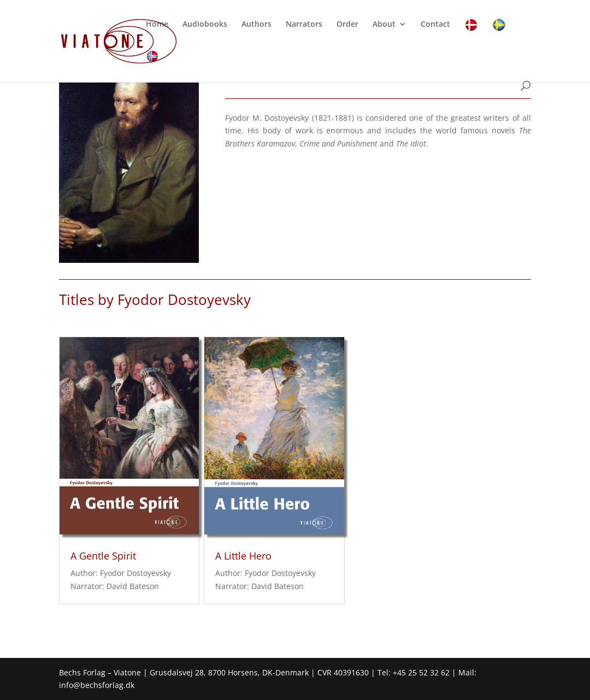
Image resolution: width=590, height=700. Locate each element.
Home (157, 25)
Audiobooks (205, 25)
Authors (256, 25)
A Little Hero (243, 556)
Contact (435, 25)
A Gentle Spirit (103, 556)
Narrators (304, 25)
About (384, 25)
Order (347, 25)
